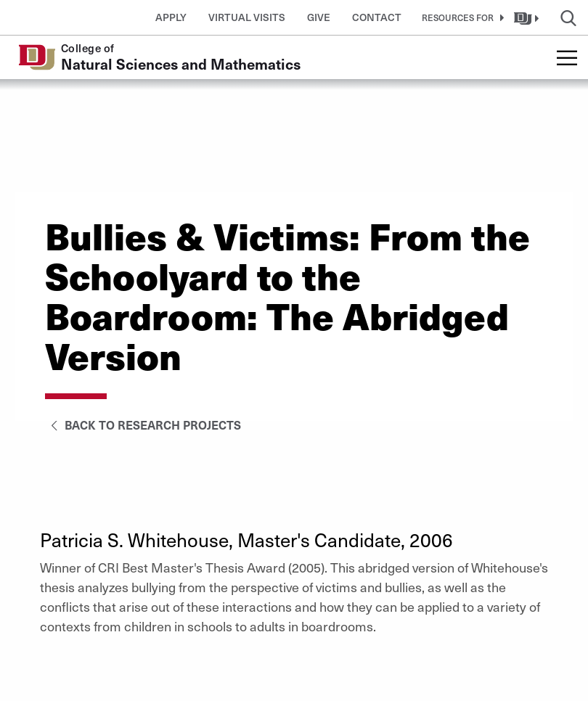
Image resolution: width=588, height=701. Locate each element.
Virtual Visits (247, 17)
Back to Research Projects (143, 425)
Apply (171, 17)
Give (319, 17)
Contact (377, 17)
